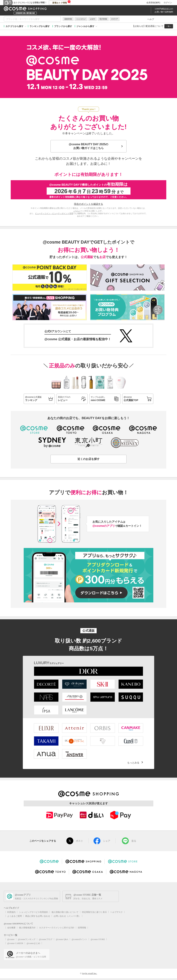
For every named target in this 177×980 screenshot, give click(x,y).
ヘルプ (151, 19)
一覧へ (169, 26)
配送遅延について (155, 26)
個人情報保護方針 (27, 928)
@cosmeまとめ (33, 943)
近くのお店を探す (88, 459)
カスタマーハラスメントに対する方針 (57, 928)
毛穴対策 (103, 19)
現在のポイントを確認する (88, 204)
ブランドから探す (63, 26)
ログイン (168, 3)
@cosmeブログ (46, 939)
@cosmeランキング (27, 939)
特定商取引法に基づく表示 (94, 912)
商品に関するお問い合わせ (38, 916)
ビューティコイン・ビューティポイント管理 (54, 213)
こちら (76, 211)
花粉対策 (68, 19)
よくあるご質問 (15, 916)
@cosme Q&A (62, 939)
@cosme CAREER (15, 943)
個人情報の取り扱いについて (65, 912)
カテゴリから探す (15, 26)
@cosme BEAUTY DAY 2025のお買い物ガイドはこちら (89, 146)
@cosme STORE (98, 939)
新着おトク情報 (62, 2)
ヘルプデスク (117, 912)
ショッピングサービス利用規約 (34, 912)
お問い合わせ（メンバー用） (67, 916)
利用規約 (11, 912)
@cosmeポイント (80, 939)
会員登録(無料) (153, 3)
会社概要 (11, 928)
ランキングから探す (40, 26)
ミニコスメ (81, 19)
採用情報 (82, 928)
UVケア (115, 19)
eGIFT (93, 19)
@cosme (11, 939)
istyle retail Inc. (90, 973)
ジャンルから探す (85, 26)
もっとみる (133, 763)
